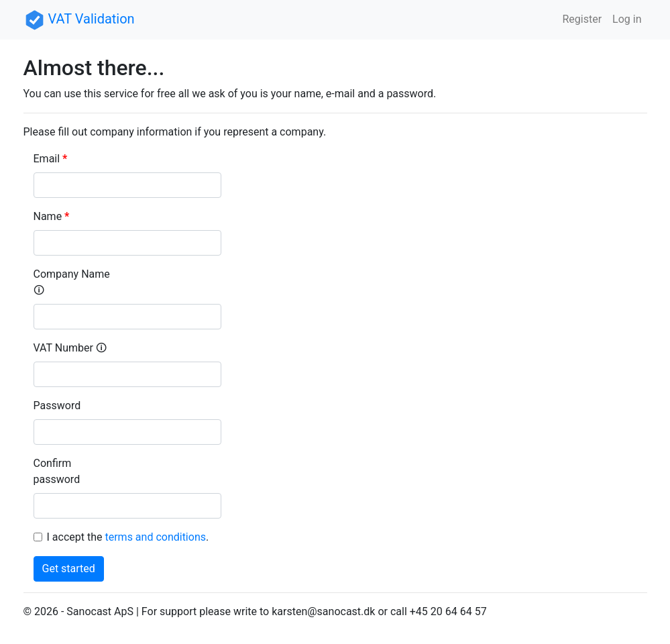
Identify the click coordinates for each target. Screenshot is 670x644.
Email (47, 159)
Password (57, 406)
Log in (627, 19)
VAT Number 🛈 (70, 348)
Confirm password (57, 471)
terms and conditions (155, 537)
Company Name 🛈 (72, 282)
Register (582, 19)
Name (48, 216)
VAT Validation (79, 19)
